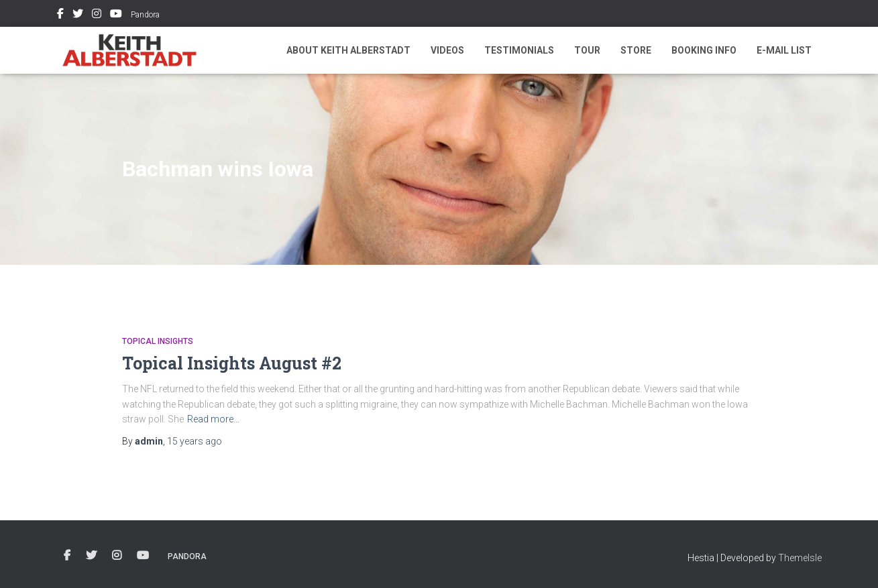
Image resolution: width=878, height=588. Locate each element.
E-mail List (784, 50)
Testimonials (519, 50)
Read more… (213, 419)
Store (636, 50)
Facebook (60, 15)
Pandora (145, 15)
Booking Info (704, 50)
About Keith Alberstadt (348, 50)
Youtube (116, 15)
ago (195, 441)
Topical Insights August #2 (232, 363)
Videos (447, 50)
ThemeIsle (800, 558)
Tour (587, 50)
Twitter (78, 15)
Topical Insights (158, 341)
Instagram (97, 15)
